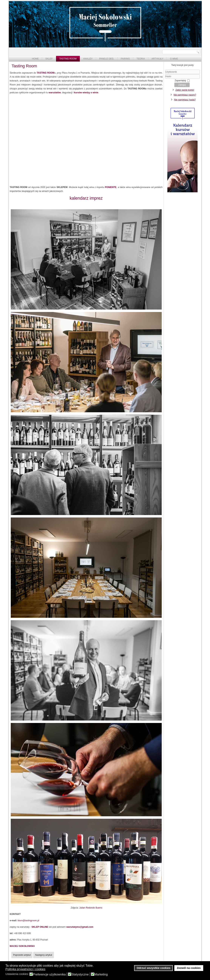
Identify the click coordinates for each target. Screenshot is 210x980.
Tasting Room (68, 59)
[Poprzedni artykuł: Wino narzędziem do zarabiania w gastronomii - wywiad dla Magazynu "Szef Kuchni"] (22, 955)
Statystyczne (80, 975)
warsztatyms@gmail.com (80, 927)
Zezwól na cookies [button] (189, 968)
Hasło (165, 79)
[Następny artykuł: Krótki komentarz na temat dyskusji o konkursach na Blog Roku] (43, 955)
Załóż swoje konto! (185, 90)
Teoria (141, 59)
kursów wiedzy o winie (86, 93)
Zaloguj (182, 85)
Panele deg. (107, 59)
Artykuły (157, 59)
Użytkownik (165, 74)
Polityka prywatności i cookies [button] (25, 969)
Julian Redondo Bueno (91, 908)
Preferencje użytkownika (49, 975)
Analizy (88, 59)
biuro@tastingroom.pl (28, 921)
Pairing (125, 59)
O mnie (174, 59)
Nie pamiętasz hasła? (185, 100)
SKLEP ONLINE (40, 927)
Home (35, 59)
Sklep (49, 59)
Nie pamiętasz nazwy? (185, 95)
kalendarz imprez (86, 198)
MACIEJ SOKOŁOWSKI (22, 946)
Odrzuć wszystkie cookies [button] (154, 968)
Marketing (101, 975)
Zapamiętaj (180, 81)
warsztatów (55, 93)
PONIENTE (111, 187)
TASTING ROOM (46, 73)
